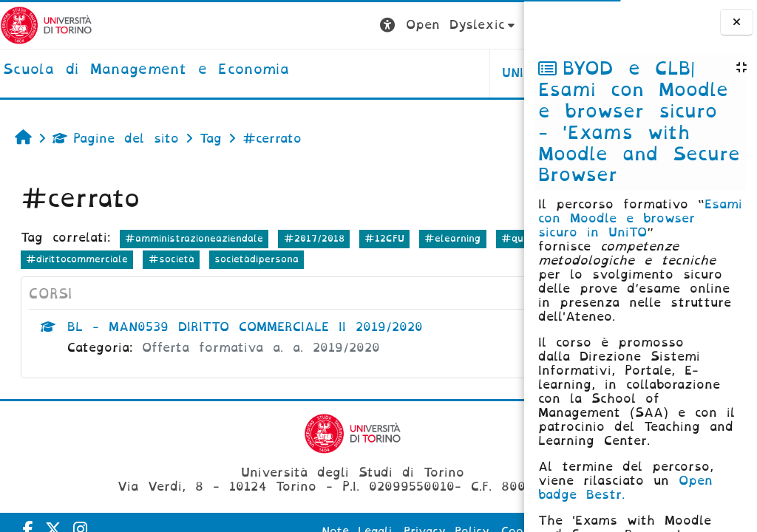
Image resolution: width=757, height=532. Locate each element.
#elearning (452, 238)
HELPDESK (431, 73)
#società (327, 259)
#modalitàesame (120, 259)
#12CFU (384, 238)
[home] (146, 70)
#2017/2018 (314, 238)
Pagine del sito (116, 139)
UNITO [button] (340, 73)
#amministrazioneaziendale (194, 238)
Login (495, 25)
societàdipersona (413, 259)
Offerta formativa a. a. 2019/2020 (261, 348)
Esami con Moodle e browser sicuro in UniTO (640, 218)
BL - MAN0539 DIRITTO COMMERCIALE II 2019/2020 (245, 327)
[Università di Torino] (46, 25)
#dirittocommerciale (234, 259)
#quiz (41, 259)
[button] (267, 25)
